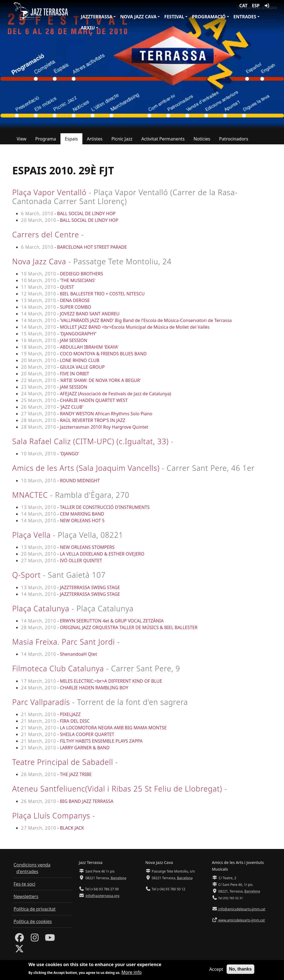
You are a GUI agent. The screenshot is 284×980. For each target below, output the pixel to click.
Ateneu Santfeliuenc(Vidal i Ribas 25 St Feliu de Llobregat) (117, 789)
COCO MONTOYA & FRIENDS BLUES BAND (103, 354)
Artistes (95, 139)
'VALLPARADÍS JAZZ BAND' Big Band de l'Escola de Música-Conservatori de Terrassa (146, 320)
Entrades (245, 17)
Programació (209, 17)
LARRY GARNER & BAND (85, 748)
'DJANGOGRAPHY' (78, 334)
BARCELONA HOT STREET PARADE (92, 247)
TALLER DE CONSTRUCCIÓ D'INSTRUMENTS (105, 507)
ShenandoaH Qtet (78, 654)
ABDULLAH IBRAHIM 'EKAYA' (89, 347)
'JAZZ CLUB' (72, 407)
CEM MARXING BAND (82, 514)
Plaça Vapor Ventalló (49, 192)
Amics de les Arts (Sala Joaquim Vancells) (86, 468)
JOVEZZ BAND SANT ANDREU (90, 314)
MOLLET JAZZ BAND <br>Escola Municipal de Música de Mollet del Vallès (135, 327)
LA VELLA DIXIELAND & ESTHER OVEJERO (102, 554)
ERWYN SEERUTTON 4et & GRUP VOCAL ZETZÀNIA (112, 621)
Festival (174, 17)
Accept (216, 971)
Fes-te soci (24, 884)
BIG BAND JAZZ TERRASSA (87, 801)
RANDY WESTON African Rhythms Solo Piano (106, 414)
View (21, 139)
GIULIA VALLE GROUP (82, 367)
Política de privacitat (35, 909)
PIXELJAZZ (70, 714)
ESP (256, 6)
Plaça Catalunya (41, 608)
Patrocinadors (234, 139)
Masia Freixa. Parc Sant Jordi (64, 642)
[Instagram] (35, 939)
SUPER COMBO (76, 307)
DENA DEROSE (75, 300)
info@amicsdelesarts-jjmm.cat (241, 909)
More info (132, 974)
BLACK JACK (72, 828)
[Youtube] (50, 939)
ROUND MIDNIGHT (80, 481)
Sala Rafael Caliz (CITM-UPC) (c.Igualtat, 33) (90, 441)
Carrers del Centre (46, 234)
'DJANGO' (70, 454)
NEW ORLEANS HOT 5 (82, 521)
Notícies (202, 139)
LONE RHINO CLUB (80, 360)
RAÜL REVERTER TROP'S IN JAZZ (93, 420)
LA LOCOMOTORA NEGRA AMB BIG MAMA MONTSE (113, 728)
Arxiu (88, 28)
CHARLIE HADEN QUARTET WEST (94, 400)
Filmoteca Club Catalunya (58, 668)
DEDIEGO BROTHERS (82, 274)
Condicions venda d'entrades (32, 868)
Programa (46, 139)
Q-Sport (26, 575)
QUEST (67, 287)
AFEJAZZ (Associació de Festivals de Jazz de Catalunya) (116, 394)
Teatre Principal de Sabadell (63, 762)
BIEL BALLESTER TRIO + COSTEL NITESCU (102, 294)
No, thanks (240, 971)
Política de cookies (33, 921)
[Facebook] (19, 939)
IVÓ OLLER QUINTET (81, 561)
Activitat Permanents (163, 139)
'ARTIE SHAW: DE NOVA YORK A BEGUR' (100, 380)
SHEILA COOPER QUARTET (87, 734)
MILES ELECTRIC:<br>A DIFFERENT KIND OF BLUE (111, 681)
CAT (243, 6)
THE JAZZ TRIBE (76, 774)
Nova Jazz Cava (138, 17)
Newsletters (26, 896)
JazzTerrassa (97, 17)
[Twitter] (19, 950)
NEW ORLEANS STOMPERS (87, 547)
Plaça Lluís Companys (51, 816)
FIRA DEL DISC (75, 721)
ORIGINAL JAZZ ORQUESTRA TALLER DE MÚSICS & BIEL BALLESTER (129, 627)
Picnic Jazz (122, 139)
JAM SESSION (74, 340)
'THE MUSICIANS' (78, 280)
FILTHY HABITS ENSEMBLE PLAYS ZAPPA (101, 741)
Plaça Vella (31, 535)
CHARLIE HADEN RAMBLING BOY (94, 688)
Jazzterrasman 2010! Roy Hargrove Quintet (104, 427)
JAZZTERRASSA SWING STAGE (90, 587)
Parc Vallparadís (41, 702)
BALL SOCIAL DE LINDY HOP (86, 213)
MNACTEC (30, 495)
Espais (71, 139)
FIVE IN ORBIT (74, 374)
